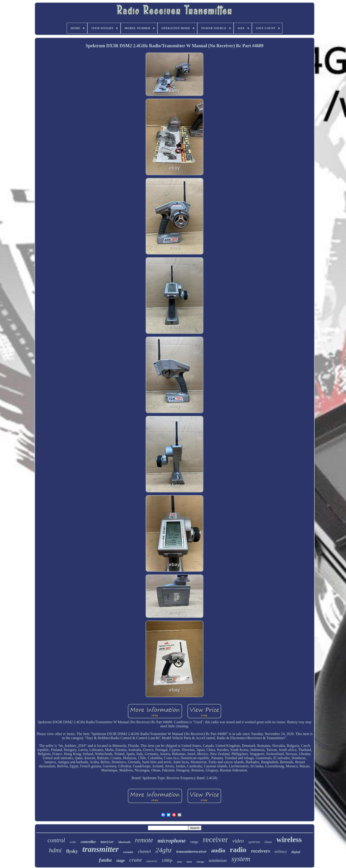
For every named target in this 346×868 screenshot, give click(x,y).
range (194, 842)
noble (73, 842)
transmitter (100, 849)
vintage (200, 862)
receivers (260, 851)
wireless (289, 840)
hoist (189, 862)
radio (238, 850)
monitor (107, 842)
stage (121, 861)
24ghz (164, 850)
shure (268, 842)
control (56, 840)
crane (136, 860)
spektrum (254, 842)
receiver (215, 839)
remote (144, 840)
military (281, 852)
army (180, 862)
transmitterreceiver (191, 852)
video (238, 841)
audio (218, 850)
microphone (172, 841)
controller (88, 842)
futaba (105, 860)
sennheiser (218, 860)
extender (128, 852)
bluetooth (125, 842)
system (241, 859)
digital (296, 852)
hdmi (55, 850)
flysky (72, 851)
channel (144, 851)
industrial (152, 861)
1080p (167, 860)
